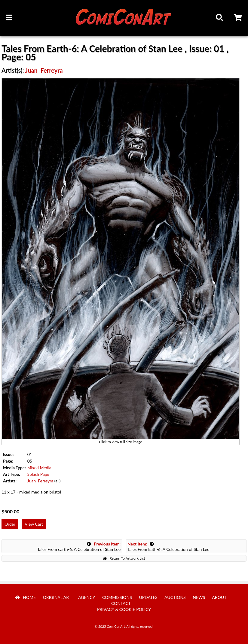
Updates (148, 597)
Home (26, 597)
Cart (238, 18)
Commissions (117, 597)
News (199, 597)
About (219, 597)
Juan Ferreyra (44, 70)
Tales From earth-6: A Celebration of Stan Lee (79, 547)
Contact (121, 603)
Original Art (57, 597)
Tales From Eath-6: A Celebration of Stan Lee (168, 547)
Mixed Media (39, 468)
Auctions (175, 597)
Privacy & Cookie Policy (124, 609)
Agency (87, 597)
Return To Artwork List (124, 558)
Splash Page (38, 474)
